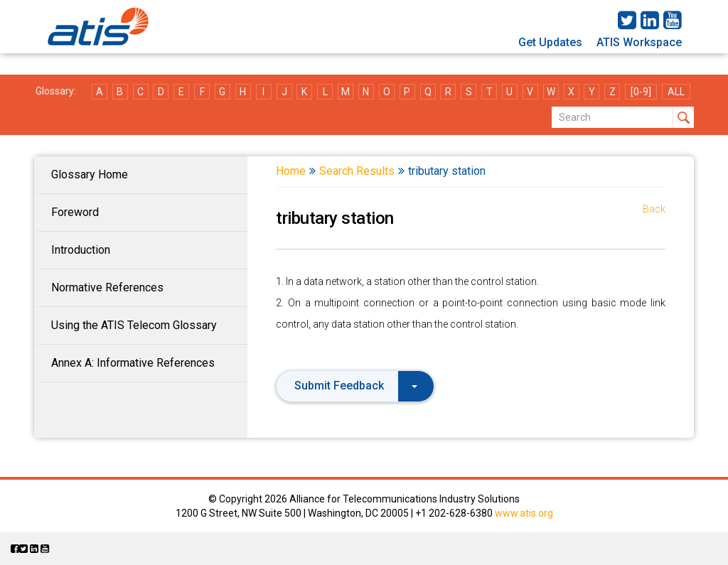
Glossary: (56, 91)
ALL (676, 92)
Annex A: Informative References (133, 363)
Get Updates (550, 42)
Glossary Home (90, 174)
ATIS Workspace (639, 42)
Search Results (357, 171)
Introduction (81, 250)
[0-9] (641, 92)
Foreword (75, 212)
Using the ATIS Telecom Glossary (134, 325)
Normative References (107, 287)
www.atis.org (524, 513)
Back (654, 209)
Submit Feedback (356, 386)
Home (291, 171)
